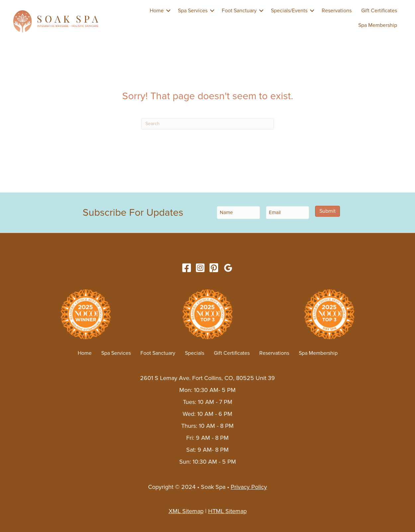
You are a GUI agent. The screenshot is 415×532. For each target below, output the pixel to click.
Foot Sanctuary (239, 11)
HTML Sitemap (227, 511)
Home (157, 11)
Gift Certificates (379, 11)
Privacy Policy (249, 487)
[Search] (207, 124)
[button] (168, 11)
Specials (195, 353)
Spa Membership (378, 25)
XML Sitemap (186, 511)
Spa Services (193, 11)
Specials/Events (289, 11)
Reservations (337, 11)
